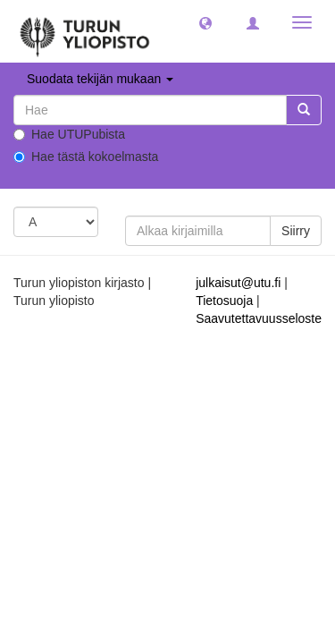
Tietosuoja (224, 301)
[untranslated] (150, 110)
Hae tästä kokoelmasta (86, 157)
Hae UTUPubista (69, 134)
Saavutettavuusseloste (259, 318)
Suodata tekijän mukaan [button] (100, 79)
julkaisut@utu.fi (238, 283)
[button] (205, 22)
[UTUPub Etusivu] (85, 31)
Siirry (296, 231)
